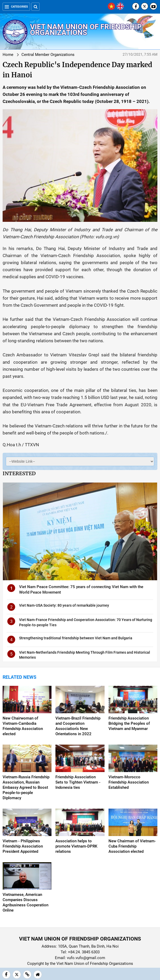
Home (8, 55)
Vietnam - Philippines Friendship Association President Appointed (23, 846)
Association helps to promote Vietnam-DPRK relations (76, 846)
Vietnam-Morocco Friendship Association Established (129, 782)
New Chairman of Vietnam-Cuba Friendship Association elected (132, 846)
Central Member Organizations (48, 55)
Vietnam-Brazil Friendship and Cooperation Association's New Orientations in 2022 (78, 726)
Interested (19, 473)
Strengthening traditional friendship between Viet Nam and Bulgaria (76, 638)
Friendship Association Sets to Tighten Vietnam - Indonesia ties (78, 782)
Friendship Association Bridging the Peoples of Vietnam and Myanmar (129, 723)
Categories (16, 7)
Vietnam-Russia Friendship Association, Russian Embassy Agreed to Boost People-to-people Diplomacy (26, 787)
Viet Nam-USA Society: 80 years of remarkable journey (64, 605)
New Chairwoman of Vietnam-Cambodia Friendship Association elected (23, 726)
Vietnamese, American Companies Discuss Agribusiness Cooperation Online (25, 902)
